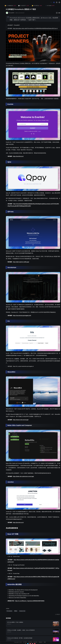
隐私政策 (35, 642)
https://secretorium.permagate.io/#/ (22, 316)
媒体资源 (30, 642)
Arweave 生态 (22, 611)
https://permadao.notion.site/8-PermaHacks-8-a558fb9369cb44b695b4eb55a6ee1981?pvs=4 (35, 28)
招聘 (45, 642)
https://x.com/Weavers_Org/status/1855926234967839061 (30, 601)
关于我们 (25, 642)
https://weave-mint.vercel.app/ (21, 420)
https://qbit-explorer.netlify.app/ (21, 262)
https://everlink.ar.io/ (18, 156)
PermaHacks (9, 611)
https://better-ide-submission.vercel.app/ (23, 476)
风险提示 (41, 642)
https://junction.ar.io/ (18, 522)
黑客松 (16, 611)
